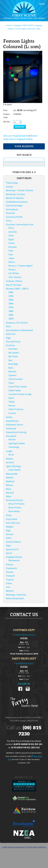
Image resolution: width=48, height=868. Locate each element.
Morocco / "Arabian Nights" (21, 266)
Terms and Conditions (36, 847)
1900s (11, 292)
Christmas (10, 213)
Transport (10, 576)
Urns (8, 587)
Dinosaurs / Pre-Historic (17, 323)
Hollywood (11, 428)
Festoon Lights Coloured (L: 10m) (28, 29)
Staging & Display (14, 557)
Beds (11, 368)
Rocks (11, 455)
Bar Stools (13, 356)
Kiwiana (9, 459)
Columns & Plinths (14, 217)
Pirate (9, 515)
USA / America (15, 277)
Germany (13, 247)
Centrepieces (12, 209)
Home (9, 25)
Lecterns (10, 462)
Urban (9, 583)
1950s (11, 300)
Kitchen (12, 440)
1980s (11, 311)
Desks (11, 398)
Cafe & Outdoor (16, 379)
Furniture (10, 345)
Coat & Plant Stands (18, 387)
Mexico (12, 262)
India (11, 251)
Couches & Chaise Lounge (20, 394)
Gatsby (9, 417)
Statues (10, 564)
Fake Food (11, 334)
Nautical (10, 493)
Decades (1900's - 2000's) (17, 289)
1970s (11, 307)
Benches (12, 372)
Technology (14, 447)
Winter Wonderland (15, 598)
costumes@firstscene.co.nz (25, 634)
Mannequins (14, 560)
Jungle (9, 451)
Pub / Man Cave (13, 523)
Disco (8, 326)
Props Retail (12, 519)
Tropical (10, 580)
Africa (11, 228)
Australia (13, 232)
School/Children (13, 542)
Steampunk (11, 568)
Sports (9, 553)
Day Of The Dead (14, 285)
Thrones (10, 572)
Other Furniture (16, 409)
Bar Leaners (14, 353)
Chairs (11, 383)
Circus (9, 221)
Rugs (8, 530)
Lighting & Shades (17, 443)
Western (10, 591)
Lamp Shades (15, 470)
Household (11, 436)
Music (9, 489)
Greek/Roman (12, 421)
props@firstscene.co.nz (25, 663)
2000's (11, 319)
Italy (11, 254)
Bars (10, 360)
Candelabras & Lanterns (17, 202)
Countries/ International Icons (20, 224)
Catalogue (17, 25)
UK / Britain (14, 273)
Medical (10, 478)
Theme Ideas (12, 183)
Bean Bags (13, 364)
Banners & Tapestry (15, 198)
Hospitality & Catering (16, 432)
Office (9, 496)
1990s (11, 315)
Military (9, 485)
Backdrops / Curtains (15, 194)
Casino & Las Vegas (14, 206)
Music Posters (15, 508)
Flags (8, 338)
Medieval (10, 481)
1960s (11, 304)
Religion (10, 527)
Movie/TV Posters (17, 504)
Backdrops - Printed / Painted (19, 190)
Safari (9, 538)
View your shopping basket (16, 136)
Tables (12, 402)
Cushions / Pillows (14, 281)
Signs (8, 546)
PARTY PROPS (28, 25)
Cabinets (12, 375)
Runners (10, 534)
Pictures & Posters (14, 500)
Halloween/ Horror (15, 425)
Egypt (11, 239)
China (11, 236)
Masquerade (12, 474)
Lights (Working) (13, 466)
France (12, 243)
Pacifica (12, 270)
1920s (11, 296)
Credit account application (14, 847)
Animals (9, 187)
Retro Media (14, 511)
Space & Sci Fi (12, 549)
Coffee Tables (15, 390)
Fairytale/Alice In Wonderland (19, 330)
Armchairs (13, 349)
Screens (12, 413)
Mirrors (12, 406)
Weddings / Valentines (16, 595)
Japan (11, 258)
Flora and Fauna (13, 342)
